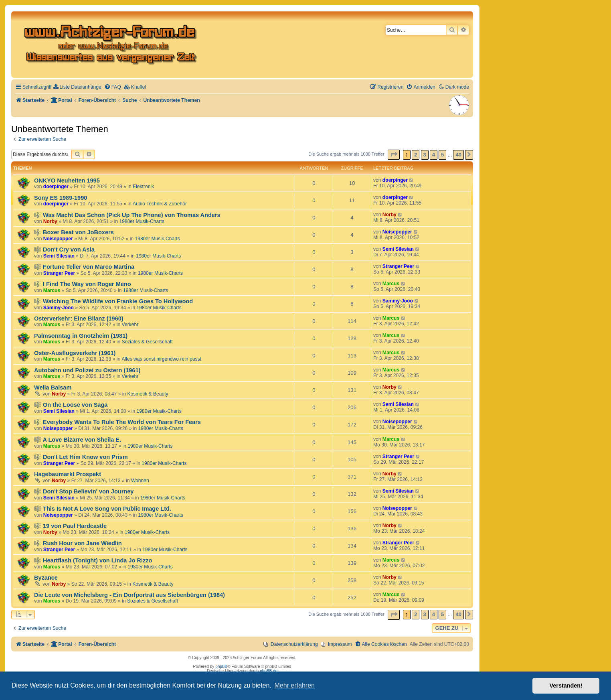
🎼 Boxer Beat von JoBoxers (74, 232)
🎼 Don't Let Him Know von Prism (81, 457)
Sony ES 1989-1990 (61, 198)
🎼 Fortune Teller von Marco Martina (84, 267)
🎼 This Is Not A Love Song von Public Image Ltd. (103, 509)
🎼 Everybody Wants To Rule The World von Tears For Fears (117, 422)
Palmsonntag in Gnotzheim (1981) (81, 336)
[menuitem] (77, 87)
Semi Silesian (59, 256)
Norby (50, 221)
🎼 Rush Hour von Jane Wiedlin (78, 543)
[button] (394, 155)
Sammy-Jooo (59, 308)
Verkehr (130, 325)
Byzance (46, 578)
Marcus (52, 290)
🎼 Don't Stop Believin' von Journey (84, 491)
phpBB (221, 667)
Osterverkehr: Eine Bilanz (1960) (79, 319)
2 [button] (416, 155)
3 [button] (425, 155)
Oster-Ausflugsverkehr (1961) (75, 353)
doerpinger (56, 187)
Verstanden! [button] (566, 686)
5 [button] (442, 155)
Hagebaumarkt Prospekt (68, 474)
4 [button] (434, 155)
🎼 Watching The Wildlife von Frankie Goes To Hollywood (113, 301)
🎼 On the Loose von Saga (71, 405)
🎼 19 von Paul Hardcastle (70, 526)
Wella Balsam (53, 388)
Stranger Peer (59, 273)
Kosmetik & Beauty (148, 394)
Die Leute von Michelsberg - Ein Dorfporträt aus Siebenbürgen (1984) (129, 595)
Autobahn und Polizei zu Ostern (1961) (87, 370)
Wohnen (140, 481)
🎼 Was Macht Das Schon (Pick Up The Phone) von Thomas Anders (127, 215)
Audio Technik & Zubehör (160, 204)
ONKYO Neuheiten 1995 (67, 181)
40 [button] (458, 155)
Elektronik (143, 187)
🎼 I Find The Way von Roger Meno (83, 284)
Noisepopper (58, 239)
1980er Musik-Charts (142, 221)
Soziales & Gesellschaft (147, 342)
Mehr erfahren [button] (294, 685)
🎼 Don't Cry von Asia (64, 250)
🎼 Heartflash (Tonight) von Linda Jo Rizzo (93, 560)
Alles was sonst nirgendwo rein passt (162, 359)
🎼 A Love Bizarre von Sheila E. (78, 440)
